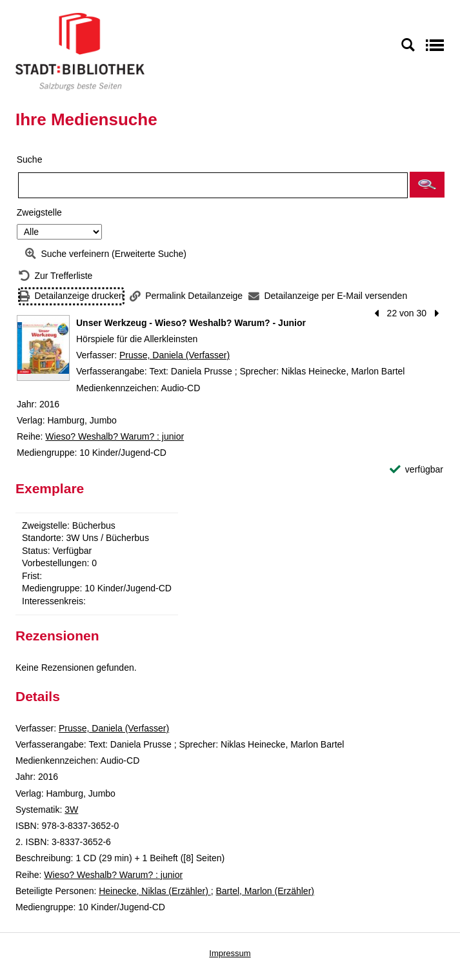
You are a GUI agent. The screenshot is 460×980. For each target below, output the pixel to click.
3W (71, 810)
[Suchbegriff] (213, 185)
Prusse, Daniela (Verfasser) (175, 355)
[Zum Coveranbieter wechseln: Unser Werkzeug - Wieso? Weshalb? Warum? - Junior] (43, 348)
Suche (30, 159)
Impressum (230, 953)
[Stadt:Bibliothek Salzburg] (80, 51)
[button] (427, 185)
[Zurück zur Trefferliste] (55, 276)
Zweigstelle (39, 212)
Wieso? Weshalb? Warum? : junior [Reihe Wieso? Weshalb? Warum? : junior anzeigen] (115, 436)
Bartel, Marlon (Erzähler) (265, 891)
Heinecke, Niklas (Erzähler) (155, 891)
